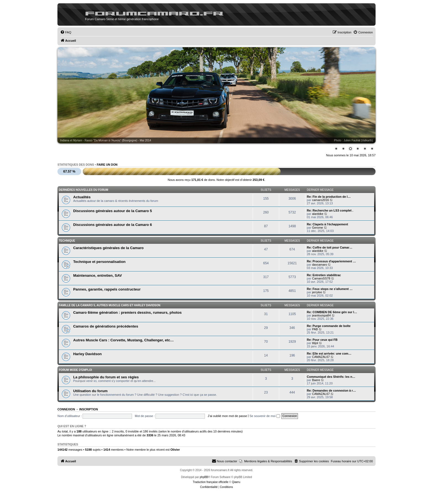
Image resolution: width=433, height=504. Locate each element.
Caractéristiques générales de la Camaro (108, 248)
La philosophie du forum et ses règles (106, 377)
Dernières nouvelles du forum (84, 190)
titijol (315, 343)
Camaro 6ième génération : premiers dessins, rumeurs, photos (127, 312)
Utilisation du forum (90, 391)
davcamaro (320, 265)
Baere (316, 380)
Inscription (89, 409)
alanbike (318, 214)
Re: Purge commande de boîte (329, 326)
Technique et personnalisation (99, 262)
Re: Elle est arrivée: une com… (329, 353)
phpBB (204, 477)
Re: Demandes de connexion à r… (331, 390)
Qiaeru (236, 482)
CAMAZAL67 (321, 357)
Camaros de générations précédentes (106, 326)
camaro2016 (320, 200)
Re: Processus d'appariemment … (331, 261)
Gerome (318, 228)
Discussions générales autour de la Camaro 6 (113, 225)
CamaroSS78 (321, 278)
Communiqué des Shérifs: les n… (331, 377)
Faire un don (107, 165)
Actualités (82, 197)
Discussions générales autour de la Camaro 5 (113, 211)
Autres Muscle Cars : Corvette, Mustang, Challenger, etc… (123, 340)
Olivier (175, 450)
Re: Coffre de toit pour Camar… (330, 247)
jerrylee (317, 292)
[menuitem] (66, 32)
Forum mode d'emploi (75, 370)
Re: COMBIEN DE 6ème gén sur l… (332, 312)
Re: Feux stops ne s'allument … (330, 289)
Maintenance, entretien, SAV (97, 275)
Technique (67, 241)
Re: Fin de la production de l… (329, 197)
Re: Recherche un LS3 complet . (330, 210)
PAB (315, 329)
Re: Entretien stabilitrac (324, 275)
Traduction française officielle (211, 482)
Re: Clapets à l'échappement (327, 224)
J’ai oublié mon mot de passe (227, 416)
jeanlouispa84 (321, 315)
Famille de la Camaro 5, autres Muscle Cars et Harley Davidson (110, 305)
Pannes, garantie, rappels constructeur (107, 289)
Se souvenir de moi (265, 416)
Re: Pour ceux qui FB (322, 340)
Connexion (66, 409)
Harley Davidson (87, 354)
